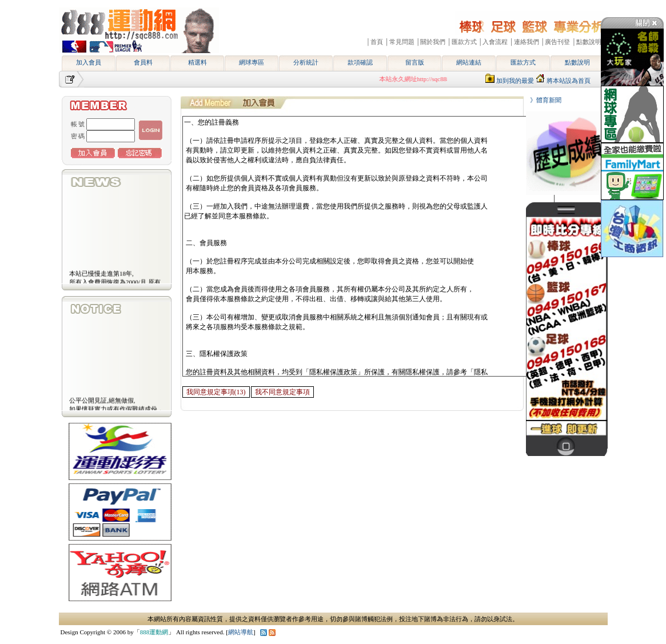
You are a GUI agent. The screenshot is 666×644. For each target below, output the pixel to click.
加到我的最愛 (515, 81)
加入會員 (89, 62)
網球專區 (252, 62)
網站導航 (241, 632)
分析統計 (306, 62)
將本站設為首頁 (569, 81)
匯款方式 (523, 62)
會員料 (143, 62)
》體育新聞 (543, 100)
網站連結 (469, 62)
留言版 (415, 62)
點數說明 (577, 62)
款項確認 (360, 62)
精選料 (198, 62)
